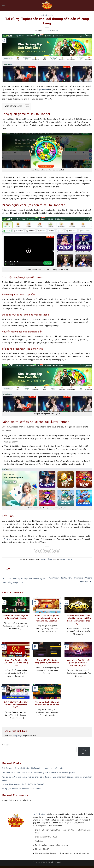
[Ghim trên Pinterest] (54, 551)
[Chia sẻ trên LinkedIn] (58, 551)
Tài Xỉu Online (39, 814)
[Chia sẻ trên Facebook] (40, 551)
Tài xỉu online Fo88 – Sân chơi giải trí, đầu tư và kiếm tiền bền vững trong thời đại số (78, 620)
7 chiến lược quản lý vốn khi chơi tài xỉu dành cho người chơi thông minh (33, 768)
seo (57, 30)
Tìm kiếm (6, 745)
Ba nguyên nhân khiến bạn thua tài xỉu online (21, 789)
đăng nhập (18, 736)
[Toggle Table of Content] (26, 106)
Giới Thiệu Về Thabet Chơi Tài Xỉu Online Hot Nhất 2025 (16, 705)
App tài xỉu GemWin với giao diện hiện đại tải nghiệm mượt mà (78, 663)
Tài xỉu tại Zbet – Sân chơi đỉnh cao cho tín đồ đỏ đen (47, 703)
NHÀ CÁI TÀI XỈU (47, 15)
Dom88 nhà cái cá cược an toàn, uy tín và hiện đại (16, 617)
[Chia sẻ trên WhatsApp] (36, 551)
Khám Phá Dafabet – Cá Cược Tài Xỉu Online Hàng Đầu (16, 663)
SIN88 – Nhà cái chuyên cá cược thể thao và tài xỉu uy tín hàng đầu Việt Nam (47, 618)
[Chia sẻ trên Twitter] (45, 551)
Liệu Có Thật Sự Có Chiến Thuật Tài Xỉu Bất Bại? (23, 784)
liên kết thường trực (67, 559)
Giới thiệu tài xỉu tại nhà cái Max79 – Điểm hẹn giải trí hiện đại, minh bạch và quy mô (38, 773)
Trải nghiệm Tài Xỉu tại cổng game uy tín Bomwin (47, 661)
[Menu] (3, 5)
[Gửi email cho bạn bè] (49, 551)
